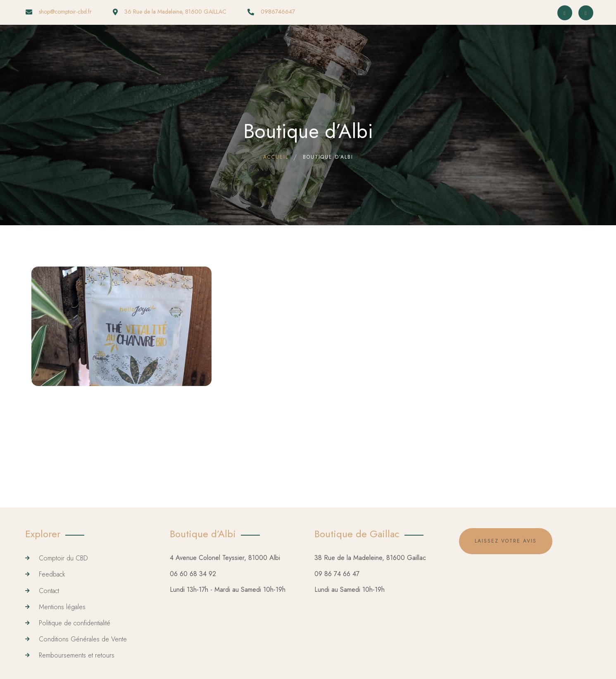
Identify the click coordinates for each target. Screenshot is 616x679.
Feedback (52, 574)
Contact (49, 591)
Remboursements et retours (77, 655)
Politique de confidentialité (75, 623)
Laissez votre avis (506, 541)
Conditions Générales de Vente (83, 639)
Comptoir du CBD (63, 558)
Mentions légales (62, 607)
